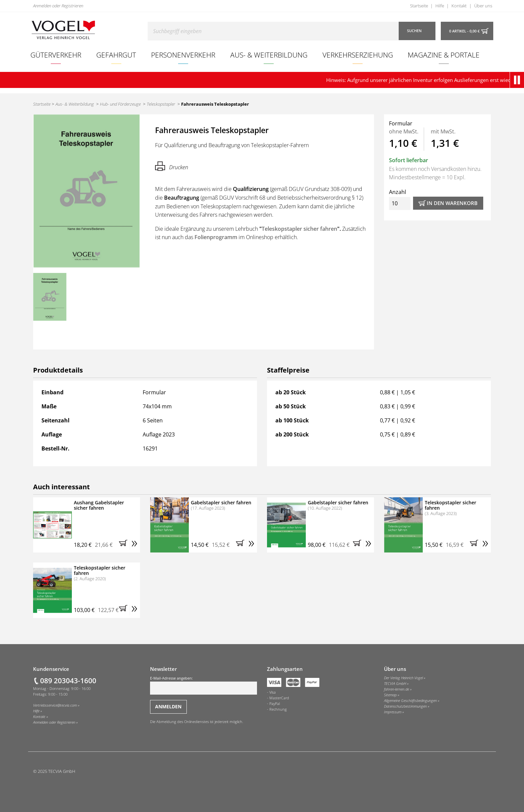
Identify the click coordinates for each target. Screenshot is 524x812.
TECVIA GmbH (395, 684)
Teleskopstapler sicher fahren (299, 229)
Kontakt (459, 6)
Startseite (419, 6)
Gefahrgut (116, 55)
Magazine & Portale (444, 55)
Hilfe (440, 6)
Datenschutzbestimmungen (405, 706)
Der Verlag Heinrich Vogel (403, 678)
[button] (518, 80)
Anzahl (400, 199)
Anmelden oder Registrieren (58, 6)
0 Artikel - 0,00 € (464, 31)
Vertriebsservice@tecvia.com (55, 705)
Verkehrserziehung (358, 55)
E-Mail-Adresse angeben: (204, 685)
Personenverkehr (183, 55)
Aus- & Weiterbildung (269, 55)
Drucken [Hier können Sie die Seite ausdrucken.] (172, 166)
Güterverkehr (56, 55)
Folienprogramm (216, 237)
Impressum (393, 712)
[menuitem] (56, 55)
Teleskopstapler (161, 104)
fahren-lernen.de (397, 689)
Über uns (483, 6)
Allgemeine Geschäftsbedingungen (410, 701)
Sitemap (390, 695)
